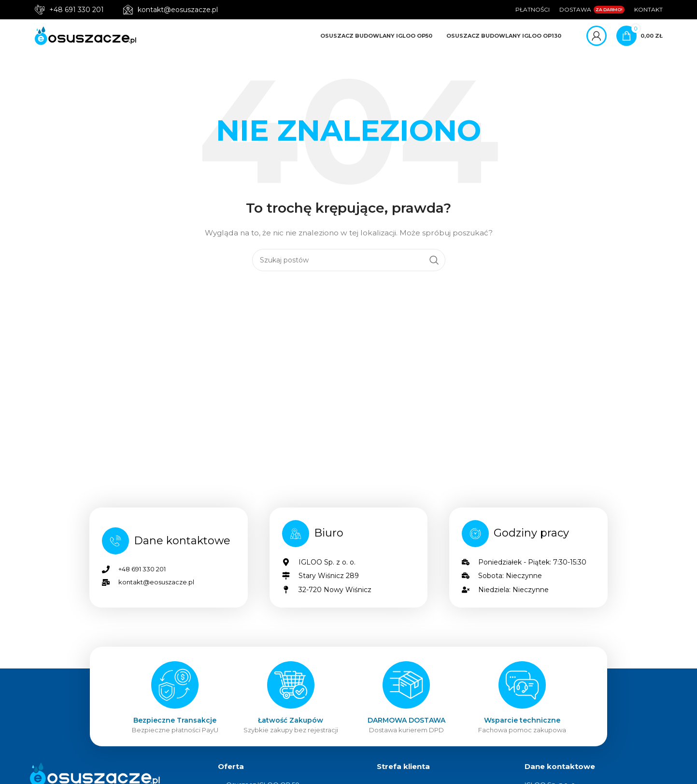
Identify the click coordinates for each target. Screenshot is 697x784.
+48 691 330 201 (77, 10)
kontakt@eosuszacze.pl (178, 10)
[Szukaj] (349, 265)
